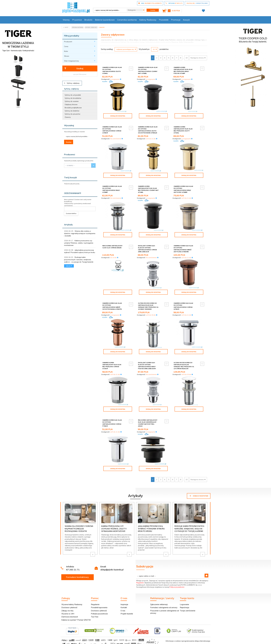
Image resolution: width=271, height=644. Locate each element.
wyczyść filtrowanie (80, 74)
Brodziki (88, 20)
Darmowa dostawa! (70, 617)
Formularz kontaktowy (77, 577)
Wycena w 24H (68, 614)
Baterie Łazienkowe (105, 20)
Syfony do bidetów (72, 111)
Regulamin (140, 583)
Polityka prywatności (99, 614)
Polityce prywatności (177, 587)
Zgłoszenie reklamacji (159, 604)
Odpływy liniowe (71, 104)
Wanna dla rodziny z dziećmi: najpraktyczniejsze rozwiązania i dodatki (80, 233)
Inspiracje (124, 604)
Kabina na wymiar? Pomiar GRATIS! (76, 620)
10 (187, 58)
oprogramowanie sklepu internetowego (196, 641)
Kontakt (124, 607)
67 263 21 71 (73, 570)
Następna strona (198, 58)
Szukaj (74, 68)
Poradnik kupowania (99, 607)
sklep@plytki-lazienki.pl (112, 570)
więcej (69, 266)
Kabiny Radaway (148, 20)
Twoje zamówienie (188, 611)
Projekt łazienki (127, 614)
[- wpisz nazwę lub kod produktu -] (109, 10)
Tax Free (95, 617)
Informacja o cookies (173, 641)
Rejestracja (184, 607)
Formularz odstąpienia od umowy (164, 607)
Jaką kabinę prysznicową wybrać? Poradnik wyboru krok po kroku (151, 529)
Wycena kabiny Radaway (72, 604)
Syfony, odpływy (72, 83)
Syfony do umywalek (73, 95)
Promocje (176, 20)
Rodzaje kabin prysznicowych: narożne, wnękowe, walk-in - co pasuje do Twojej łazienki (79, 260)
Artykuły (68, 225)
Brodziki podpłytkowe (73, 108)
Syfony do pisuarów (72, 114)
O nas (123, 611)
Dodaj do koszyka (118, 116)
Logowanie (184, 604)
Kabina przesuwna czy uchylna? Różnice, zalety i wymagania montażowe (79, 243)
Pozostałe (164, 20)
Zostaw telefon (71, 213)
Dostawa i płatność (69, 607)
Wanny (66, 20)
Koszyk (186, 20)
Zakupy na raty (67, 611)
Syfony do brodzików (73, 98)
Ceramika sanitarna (127, 20)
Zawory (68, 117)
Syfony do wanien (72, 101)
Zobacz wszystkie (199, 496)
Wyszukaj (69, 125)
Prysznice (77, 20)
